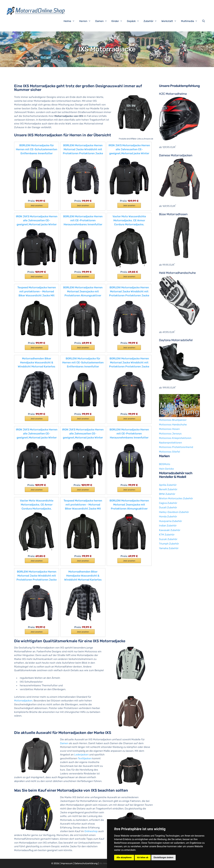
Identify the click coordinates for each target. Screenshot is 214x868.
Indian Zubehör (168, 526)
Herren (86, 21)
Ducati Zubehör (168, 507)
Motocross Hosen (169, 429)
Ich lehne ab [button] (143, 857)
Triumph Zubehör (169, 544)
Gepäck (135, 21)
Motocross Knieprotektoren (175, 438)
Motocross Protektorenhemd (176, 447)
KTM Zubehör (167, 535)
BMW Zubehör (167, 494)
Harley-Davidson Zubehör (174, 512)
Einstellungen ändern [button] (164, 857)
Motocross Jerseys (170, 434)
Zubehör (152, 21)
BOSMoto (165, 464)
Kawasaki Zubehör (170, 530)
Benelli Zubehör (168, 489)
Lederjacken (81, 755)
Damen (103, 21)
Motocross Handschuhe (173, 425)
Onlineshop (91, 831)
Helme (71, 21)
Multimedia (191, 21)
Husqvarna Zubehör (170, 521)
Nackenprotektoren (170, 443)
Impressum (67, 863)
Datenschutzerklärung (86, 863)
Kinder (118, 21)
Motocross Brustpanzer (173, 420)
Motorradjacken (23, 701)
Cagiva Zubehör (168, 503)
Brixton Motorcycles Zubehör (176, 498)
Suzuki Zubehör (168, 539)
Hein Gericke (166, 469)
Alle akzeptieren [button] (124, 857)
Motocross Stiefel (169, 452)
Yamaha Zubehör (169, 548)
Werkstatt (170, 21)
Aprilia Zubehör (168, 485)
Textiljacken (85, 758)
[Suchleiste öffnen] (204, 21)
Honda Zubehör (168, 516)
